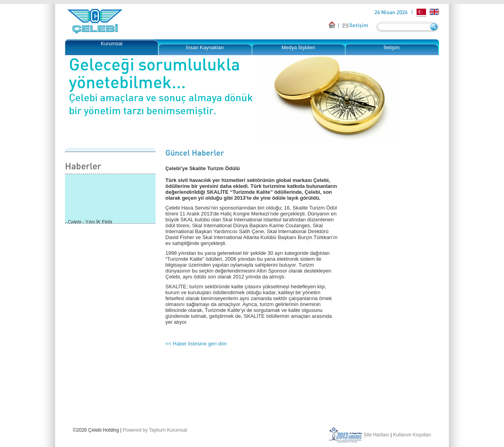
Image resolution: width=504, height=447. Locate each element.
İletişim (359, 25)
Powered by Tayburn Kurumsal (155, 430)
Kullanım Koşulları (412, 435)
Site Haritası (376, 435)
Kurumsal (112, 44)
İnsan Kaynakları (205, 47)
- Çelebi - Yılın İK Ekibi (89, 223)
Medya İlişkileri (298, 47)
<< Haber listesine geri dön (196, 344)
